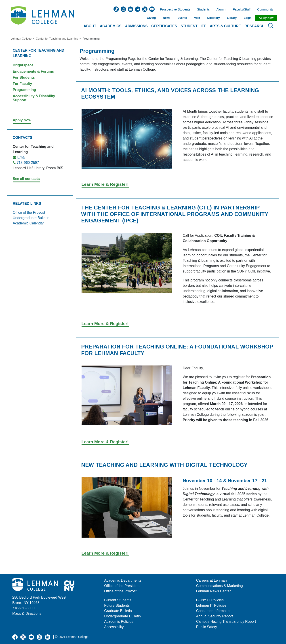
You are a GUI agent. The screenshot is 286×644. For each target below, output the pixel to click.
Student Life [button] (193, 26)
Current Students (118, 600)
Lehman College (21, 39)
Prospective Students (174, 10)
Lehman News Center (213, 591)
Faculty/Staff (242, 10)
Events (182, 18)
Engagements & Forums (33, 71)
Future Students (117, 605)
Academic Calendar (28, 223)
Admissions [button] (136, 26)
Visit (197, 18)
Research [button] (254, 26)
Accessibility (114, 627)
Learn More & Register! (105, 184)
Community (267, 10)
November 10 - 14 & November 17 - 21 (225, 480)
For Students (24, 77)
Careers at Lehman (211, 580)
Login (248, 18)
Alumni (221, 10)
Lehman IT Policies (211, 605)
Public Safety (207, 627)
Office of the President (122, 586)
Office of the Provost (29, 212)
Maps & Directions (27, 613)
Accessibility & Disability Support (34, 98)
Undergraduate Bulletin (31, 218)
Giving (151, 18)
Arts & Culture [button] (225, 26)
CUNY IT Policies (210, 600)
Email (22, 157)
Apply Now (266, 18)
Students (203, 10)
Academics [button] (111, 26)
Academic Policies (119, 622)
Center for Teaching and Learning (57, 39)
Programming (24, 90)
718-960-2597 (28, 163)
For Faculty (22, 84)
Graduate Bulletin (118, 611)
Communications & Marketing (220, 586)
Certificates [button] (164, 26)
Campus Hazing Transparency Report (226, 622)
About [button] (90, 26)
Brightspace (23, 65)
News (167, 18)
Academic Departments (123, 580)
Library (232, 18)
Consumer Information (214, 611)
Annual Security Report (215, 616)
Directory (213, 18)
